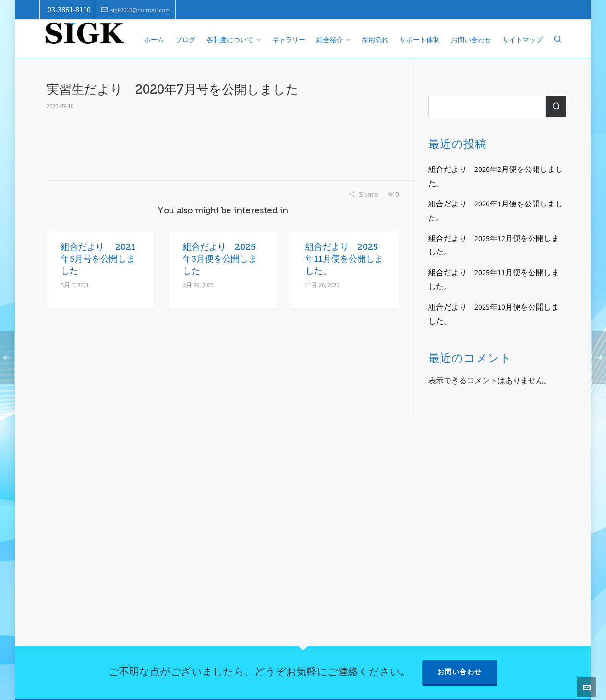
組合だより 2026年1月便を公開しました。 (496, 211)
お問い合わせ (460, 672)
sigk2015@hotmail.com (136, 10)
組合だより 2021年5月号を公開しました (98, 259)
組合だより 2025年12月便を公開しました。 (494, 245)
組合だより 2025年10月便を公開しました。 (494, 314)
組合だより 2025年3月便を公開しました (220, 259)
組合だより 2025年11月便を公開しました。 (344, 259)
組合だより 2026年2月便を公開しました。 (496, 176)
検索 (556, 106)
